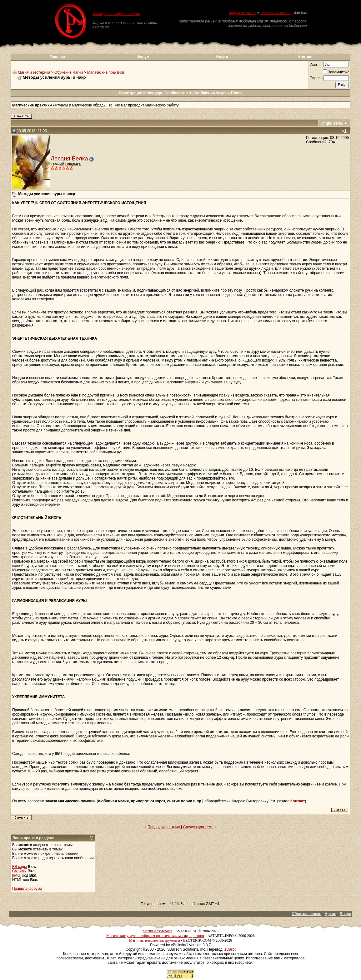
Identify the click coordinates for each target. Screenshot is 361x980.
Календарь (153, 93)
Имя (313, 65)
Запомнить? (336, 72)
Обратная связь (306, 914)
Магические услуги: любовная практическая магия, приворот (155, 936)
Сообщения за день (211, 93)
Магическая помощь (276, 13)
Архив (331, 914)
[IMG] (17, 875)
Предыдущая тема (164, 827)
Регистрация (130, 93)
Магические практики (106, 72)
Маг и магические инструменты (155, 940)
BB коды (20, 867)
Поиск (237, 93)
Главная (57, 57)
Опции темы (332, 123)
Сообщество (178, 93)
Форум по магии (242, 13)
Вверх (345, 914)
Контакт (305, 57)
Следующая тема (198, 827)
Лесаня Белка (69, 158)
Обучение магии (69, 72)
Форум (143, 57)
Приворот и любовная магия (116, 14)
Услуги (222, 57)
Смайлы (19, 871)
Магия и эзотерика (34, 72)
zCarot (230, 949)
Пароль (316, 78)
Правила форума (27, 889)
